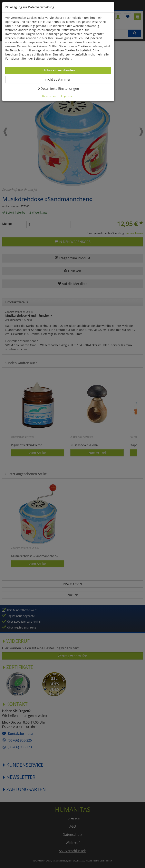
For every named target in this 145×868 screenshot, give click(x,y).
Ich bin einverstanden (58, 70)
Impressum (68, 96)
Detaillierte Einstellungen (58, 88)
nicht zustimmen (61, 79)
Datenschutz (49, 96)
